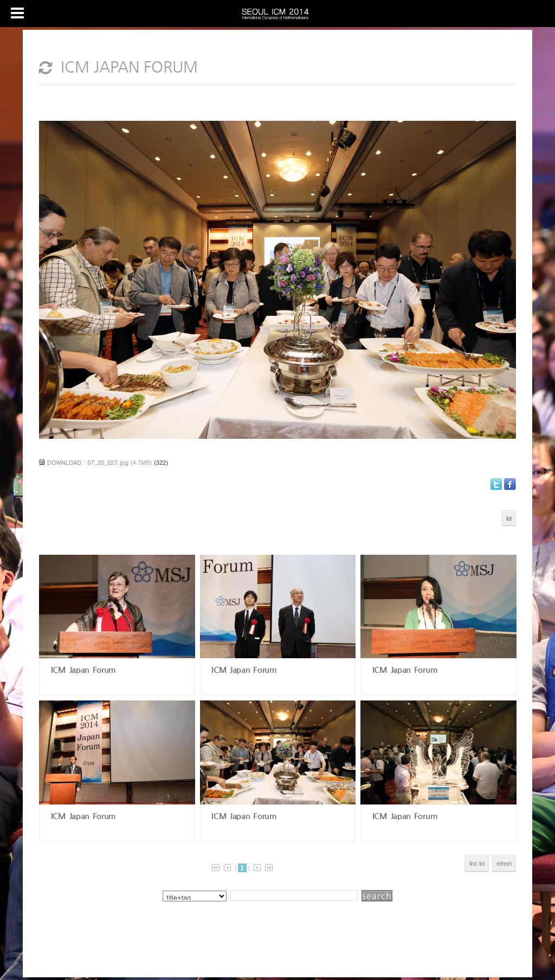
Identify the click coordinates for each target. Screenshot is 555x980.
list (509, 518)
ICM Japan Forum (82, 669)
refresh (504, 863)
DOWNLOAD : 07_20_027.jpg (88, 462)
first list (477, 863)
